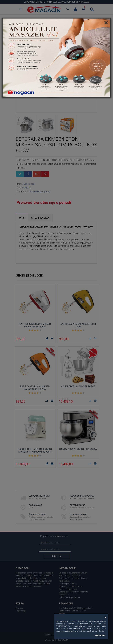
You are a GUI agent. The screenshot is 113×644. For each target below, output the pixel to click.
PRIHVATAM (100, 635)
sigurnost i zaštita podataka (67, 631)
